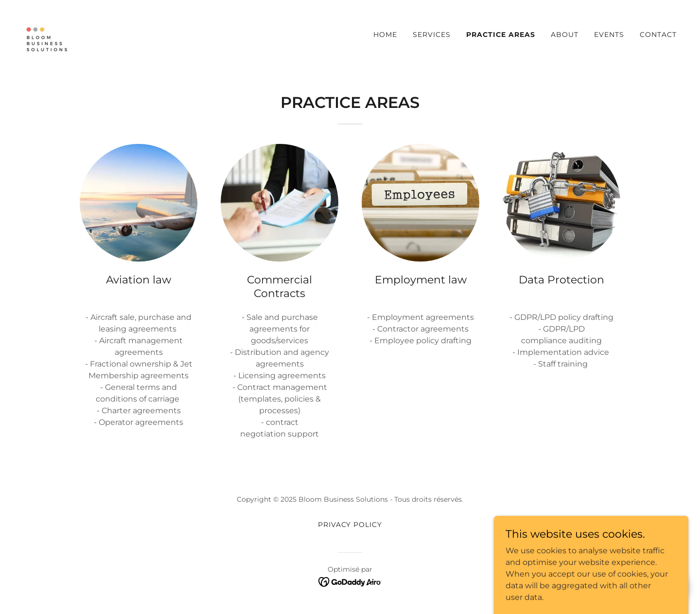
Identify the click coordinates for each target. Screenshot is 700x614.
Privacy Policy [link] (350, 525)
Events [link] (609, 35)
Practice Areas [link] (501, 35)
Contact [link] (658, 35)
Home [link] (385, 35)
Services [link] (432, 35)
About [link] (565, 35)
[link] (49, 32)
